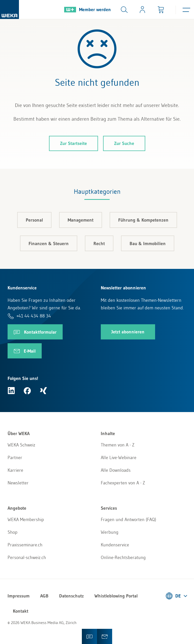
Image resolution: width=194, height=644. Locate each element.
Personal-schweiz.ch (27, 557)
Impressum (19, 596)
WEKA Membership (26, 520)
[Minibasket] (161, 9)
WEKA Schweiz (21, 445)
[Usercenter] (142, 9)
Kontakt (21, 611)
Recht (99, 244)
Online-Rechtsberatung (123, 557)
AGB (44, 596)
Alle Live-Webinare (119, 458)
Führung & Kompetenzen (143, 220)
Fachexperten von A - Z (123, 483)
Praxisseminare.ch (25, 545)
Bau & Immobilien (148, 244)
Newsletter (18, 483)
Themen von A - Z (118, 445)
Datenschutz (71, 596)
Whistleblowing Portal (116, 596)
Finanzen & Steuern (49, 244)
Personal (34, 220)
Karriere (15, 470)
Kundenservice (115, 545)
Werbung (110, 532)
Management (81, 220)
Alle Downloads (116, 470)
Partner (15, 458)
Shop (13, 532)
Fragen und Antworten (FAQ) (128, 520)
